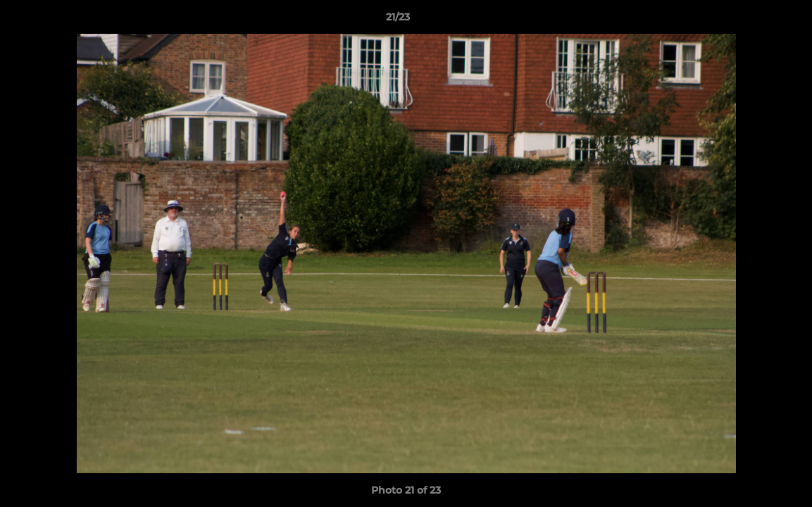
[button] (753, 20)
